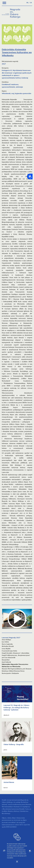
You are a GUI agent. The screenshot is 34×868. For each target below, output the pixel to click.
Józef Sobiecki (6, 662)
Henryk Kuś (6, 660)
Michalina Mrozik (8, 646)
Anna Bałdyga (6, 640)
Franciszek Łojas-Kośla (9, 651)
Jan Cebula (5, 642)
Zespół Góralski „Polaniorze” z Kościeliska (16, 653)
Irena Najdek (6, 649)
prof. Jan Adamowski (9, 658)
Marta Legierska (7, 644)
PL (27, 3)
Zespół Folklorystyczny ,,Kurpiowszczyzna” (16, 655)
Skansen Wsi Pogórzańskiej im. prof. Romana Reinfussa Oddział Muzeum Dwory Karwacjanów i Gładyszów (17, 671)
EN (31, 3)
